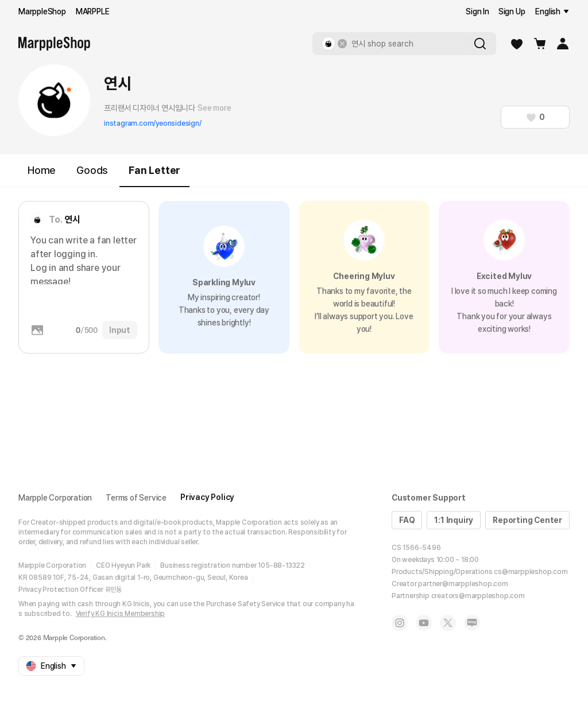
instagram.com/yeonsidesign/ (153, 123)
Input (120, 330)
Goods (92, 170)
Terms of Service (136, 498)
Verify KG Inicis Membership (121, 614)
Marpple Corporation (55, 498)
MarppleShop (42, 11)
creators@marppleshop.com (478, 596)
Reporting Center (527, 520)
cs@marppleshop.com (531, 572)
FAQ (407, 520)
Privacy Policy (207, 497)
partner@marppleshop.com (463, 584)
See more (214, 108)
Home (42, 170)
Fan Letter (154, 175)
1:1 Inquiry (454, 520)
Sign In (477, 11)
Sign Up (512, 11)
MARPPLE (93, 11)
